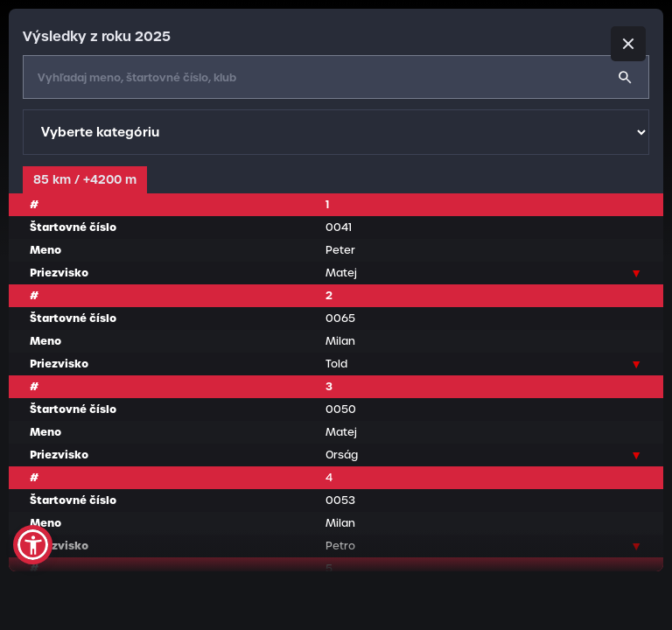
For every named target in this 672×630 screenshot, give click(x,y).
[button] (33, 545)
